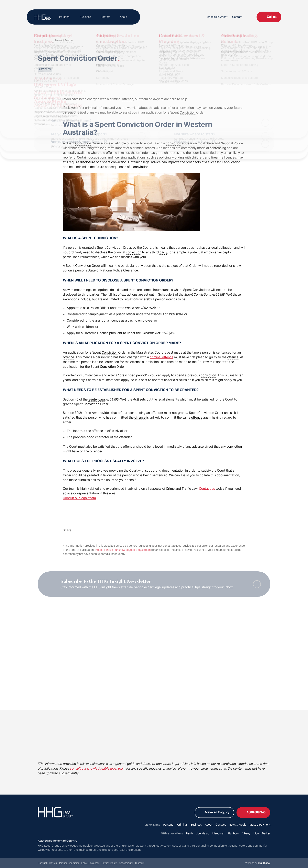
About (122, 17)
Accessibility (126, 863)
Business (85, 17)
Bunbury (233, 833)
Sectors (104, 17)
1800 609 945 (253, 812)
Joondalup (203, 833)
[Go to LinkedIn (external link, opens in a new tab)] (54, 828)
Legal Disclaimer (90, 863)
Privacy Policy (109, 863)
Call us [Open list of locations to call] (269, 17)
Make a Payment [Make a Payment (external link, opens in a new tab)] (217, 17)
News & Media (238, 825)
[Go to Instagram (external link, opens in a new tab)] (47, 828)
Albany (246, 833)
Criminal (182, 825)
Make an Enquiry (214, 812)
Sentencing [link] (97, 399)
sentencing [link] (218, 148)
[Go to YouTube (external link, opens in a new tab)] (61, 828)
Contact (237, 17)
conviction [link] (186, 108)
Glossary (140, 863)
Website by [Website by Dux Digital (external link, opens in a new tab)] (258, 863)
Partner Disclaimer (69, 863)
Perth (189, 833)
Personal (65, 17)
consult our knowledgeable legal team (98, 769)
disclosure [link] (88, 162)
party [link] (163, 252)
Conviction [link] (188, 112)
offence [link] (128, 99)
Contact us (207, 489)
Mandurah (219, 833)
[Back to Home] (43, 17)
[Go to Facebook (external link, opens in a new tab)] (40, 828)
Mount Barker (262, 833)
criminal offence (161, 357)
